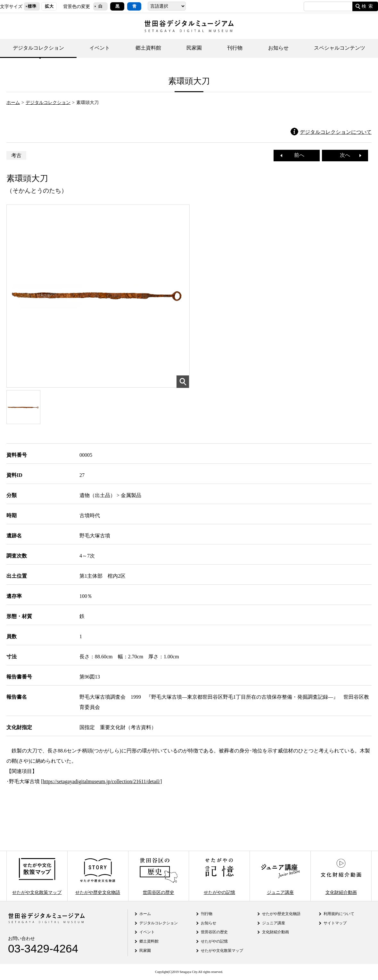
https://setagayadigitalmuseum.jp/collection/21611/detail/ (101, 781)
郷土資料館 (148, 48)
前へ (297, 155)
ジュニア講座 (280, 876)
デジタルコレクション (38, 48)
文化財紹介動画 (341, 876)
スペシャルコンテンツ (340, 48)
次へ (348, 155)
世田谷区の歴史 (159, 876)
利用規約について (339, 914)
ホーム (13, 102)
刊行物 (235, 48)
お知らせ (278, 48)
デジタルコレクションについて (336, 132)
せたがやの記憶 (219, 876)
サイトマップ (335, 923)
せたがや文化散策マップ (37, 876)
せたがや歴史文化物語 (98, 876)
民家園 (194, 48)
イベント (100, 48)
